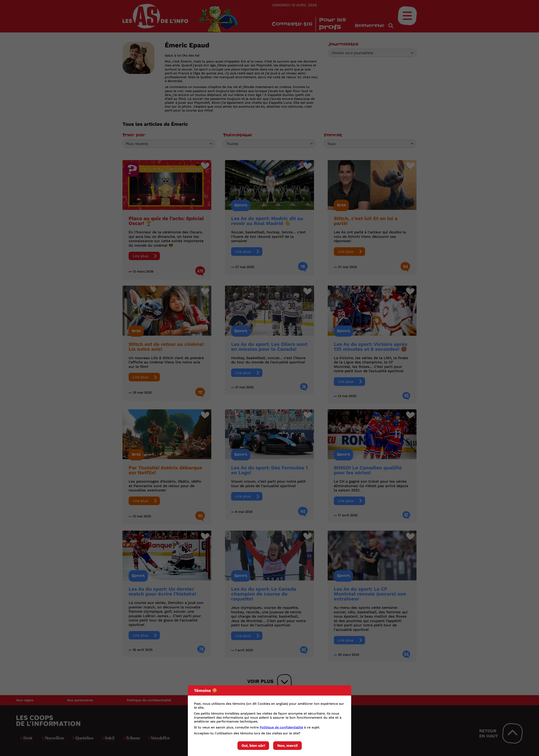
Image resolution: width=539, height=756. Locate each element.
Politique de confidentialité (281, 727)
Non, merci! (287, 745)
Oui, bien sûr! (253, 745)
